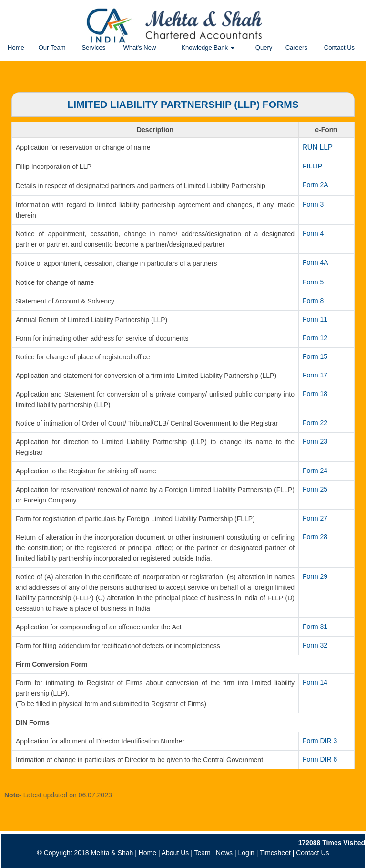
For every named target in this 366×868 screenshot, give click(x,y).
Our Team (52, 47)
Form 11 (315, 319)
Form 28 (315, 537)
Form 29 (315, 576)
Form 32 (315, 645)
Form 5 (313, 282)
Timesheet (275, 853)
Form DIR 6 (320, 759)
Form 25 (315, 489)
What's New (139, 47)
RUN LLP (318, 147)
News (224, 853)
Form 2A (315, 185)
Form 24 (315, 471)
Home (16, 47)
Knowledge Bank (208, 47)
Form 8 (313, 301)
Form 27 (315, 518)
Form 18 (315, 394)
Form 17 (315, 375)
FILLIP (312, 166)
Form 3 (313, 204)
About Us (175, 853)
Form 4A (315, 262)
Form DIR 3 (320, 741)
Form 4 (313, 233)
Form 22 (315, 423)
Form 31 (315, 627)
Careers (296, 47)
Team (202, 853)
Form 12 (315, 338)
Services (93, 47)
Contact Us (339, 47)
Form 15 (315, 356)
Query (264, 47)
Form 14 (315, 682)
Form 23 (315, 441)
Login (246, 853)
